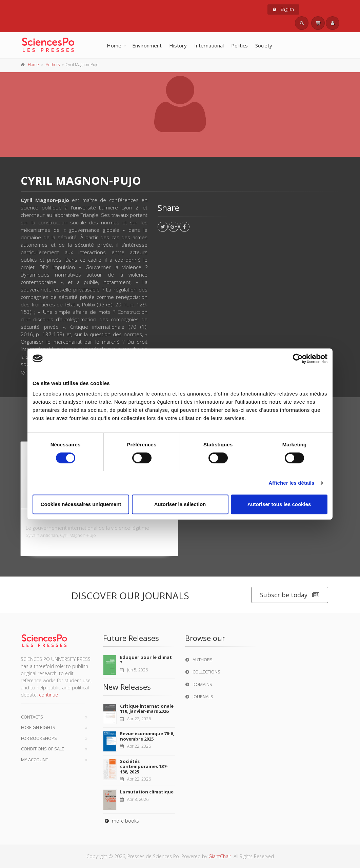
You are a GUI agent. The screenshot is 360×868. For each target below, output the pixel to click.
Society (264, 45)
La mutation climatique (147, 792)
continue (48, 695)
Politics (239, 45)
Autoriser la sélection (180, 504)
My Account (35, 760)
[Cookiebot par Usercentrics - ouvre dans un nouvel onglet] (298, 359)
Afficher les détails (291, 483)
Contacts (32, 717)
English (283, 9)
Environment (147, 45)
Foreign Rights (38, 727)
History (178, 45)
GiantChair (220, 856)
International (209, 45)
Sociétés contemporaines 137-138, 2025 (144, 766)
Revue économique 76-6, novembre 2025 (147, 736)
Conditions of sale (43, 749)
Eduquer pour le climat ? (146, 660)
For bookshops (39, 738)
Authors (53, 65)
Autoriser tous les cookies (279, 504)
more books (121, 821)
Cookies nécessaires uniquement (81, 504)
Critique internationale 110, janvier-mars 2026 (147, 709)
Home (114, 45)
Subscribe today (290, 595)
